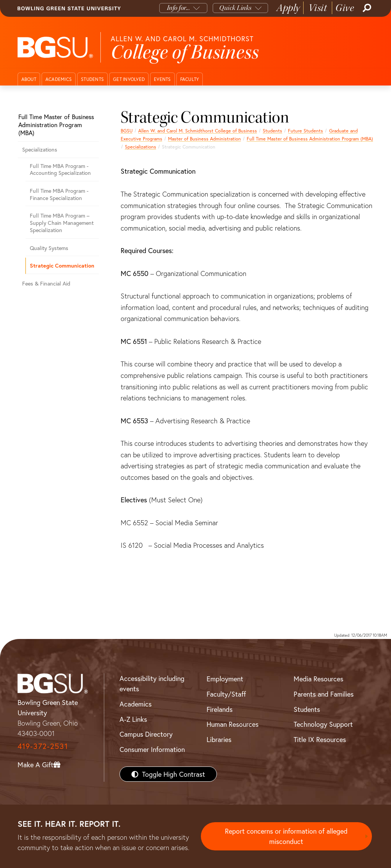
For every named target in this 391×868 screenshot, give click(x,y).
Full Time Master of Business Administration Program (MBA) (310, 139)
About (29, 79)
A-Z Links (133, 719)
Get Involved (129, 79)
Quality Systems (49, 248)
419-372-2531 (43, 746)
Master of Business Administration (204, 139)
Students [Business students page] (272, 131)
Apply (288, 8)
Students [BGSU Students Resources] (307, 709)
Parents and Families (324, 694)
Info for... (179, 8)
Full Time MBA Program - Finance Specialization (59, 194)
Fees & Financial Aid (46, 283)
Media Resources (318, 679)
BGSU (127, 131)
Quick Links (235, 8)
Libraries (219, 739)
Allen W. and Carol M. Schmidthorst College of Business (198, 131)
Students (92, 79)
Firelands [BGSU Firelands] (220, 709)
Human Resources (233, 724)
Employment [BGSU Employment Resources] (225, 679)
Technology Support (323, 724)
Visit (318, 8)
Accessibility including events (152, 683)
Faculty (190, 79)
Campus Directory (146, 734)
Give (345, 8)
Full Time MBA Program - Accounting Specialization (60, 169)
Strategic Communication (62, 265)
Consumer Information (152, 749)
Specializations (141, 147)
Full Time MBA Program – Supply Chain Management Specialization (62, 223)
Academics (59, 79)
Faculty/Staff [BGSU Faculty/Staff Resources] (226, 694)
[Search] (366, 8)
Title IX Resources (320, 739)
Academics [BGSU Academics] (136, 704)
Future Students (305, 131)
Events (162, 79)
